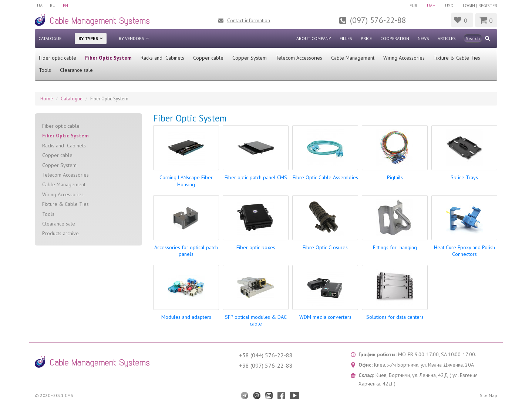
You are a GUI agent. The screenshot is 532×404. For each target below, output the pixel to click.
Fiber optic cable (58, 58)
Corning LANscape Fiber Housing (186, 181)
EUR (413, 5)
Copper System (250, 58)
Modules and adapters (186, 317)
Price (366, 38)
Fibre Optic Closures (325, 247)
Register (488, 5)
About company (314, 38)
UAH (431, 5)
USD (449, 5)
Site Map (489, 395)
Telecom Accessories (299, 58)
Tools (45, 70)
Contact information (249, 20)
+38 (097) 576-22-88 (266, 365)
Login (469, 5)
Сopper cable (208, 58)
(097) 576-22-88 (378, 20)
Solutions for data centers (395, 317)
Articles (447, 38)
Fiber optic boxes (256, 247)
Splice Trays (464, 177)
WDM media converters (325, 317)
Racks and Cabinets (162, 58)
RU (53, 5)
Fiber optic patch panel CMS (256, 177)
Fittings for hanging (395, 247)
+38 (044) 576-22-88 (266, 355)
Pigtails (395, 177)
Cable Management (353, 58)
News (423, 38)
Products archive (60, 233)
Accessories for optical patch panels (186, 251)
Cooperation (395, 38)
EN (65, 5)
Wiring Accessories (404, 58)
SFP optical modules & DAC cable (256, 320)
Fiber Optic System (108, 58)
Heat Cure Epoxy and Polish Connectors (464, 251)
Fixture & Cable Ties (457, 58)
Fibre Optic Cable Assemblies (325, 177)
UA (40, 5)
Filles (346, 38)
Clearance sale (76, 70)
